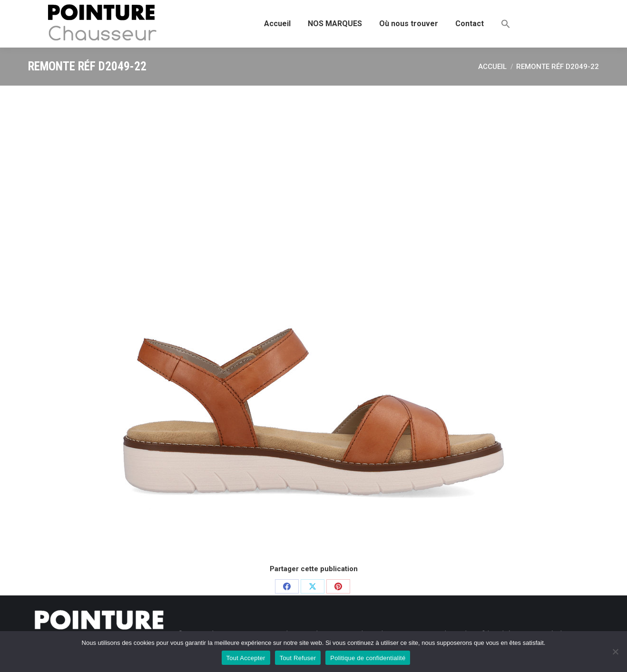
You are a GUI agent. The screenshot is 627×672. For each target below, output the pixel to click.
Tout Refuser (298, 658)
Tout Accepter (246, 658)
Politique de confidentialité (368, 658)
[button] (506, 24)
